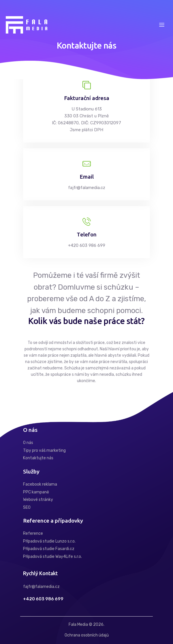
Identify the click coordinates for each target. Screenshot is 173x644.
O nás (28, 443)
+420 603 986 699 (43, 599)
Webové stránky (38, 500)
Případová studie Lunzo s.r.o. (49, 541)
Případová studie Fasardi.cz (49, 549)
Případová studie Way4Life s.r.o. (52, 557)
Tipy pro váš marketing (44, 450)
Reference (33, 533)
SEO (27, 507)
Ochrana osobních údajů (87, 635)
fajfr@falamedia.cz (41, 587)
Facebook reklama (40, 484)
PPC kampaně (36, 492)
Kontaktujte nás (38, 458)
